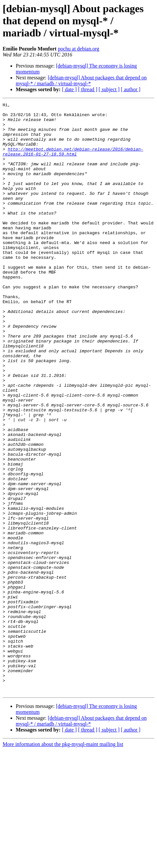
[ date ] (69, 89)
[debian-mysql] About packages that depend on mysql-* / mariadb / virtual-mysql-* (81, 81)
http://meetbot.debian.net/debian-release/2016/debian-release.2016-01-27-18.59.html (73, 162)
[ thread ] (88, 89)
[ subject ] (109, 89)
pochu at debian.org (78, 49)
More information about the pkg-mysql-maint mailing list (63, 862)
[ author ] (131, 89)
